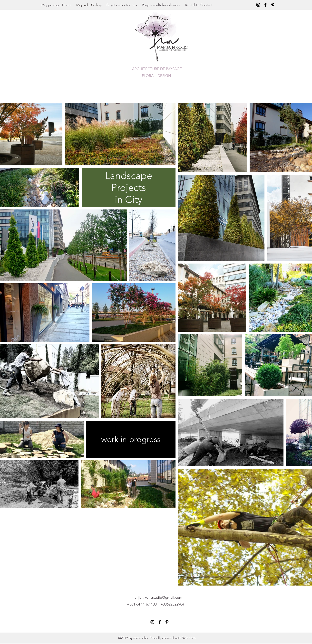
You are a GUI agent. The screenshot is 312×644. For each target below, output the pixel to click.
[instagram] (258, 5)
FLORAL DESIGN (157, 76)
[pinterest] (273, 5)
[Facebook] (265, 5)
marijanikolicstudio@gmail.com (157, 597)
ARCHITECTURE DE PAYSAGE (157, 69)
